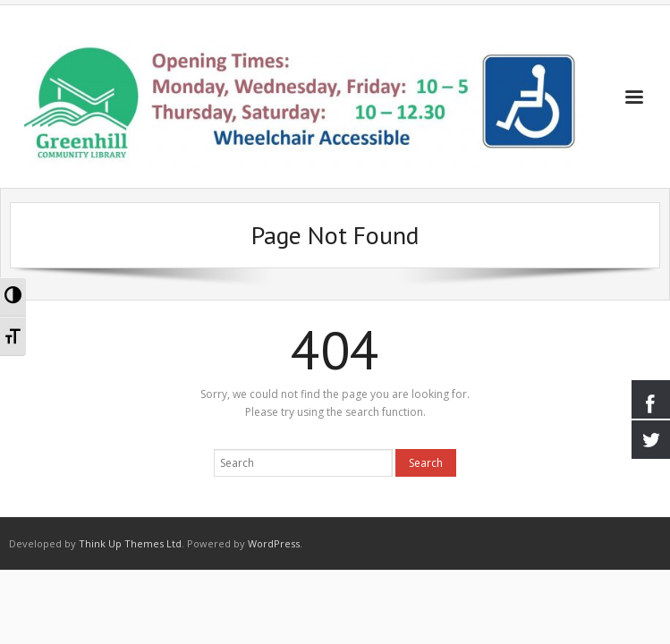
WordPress (274, 543)
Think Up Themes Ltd (130, 543)
